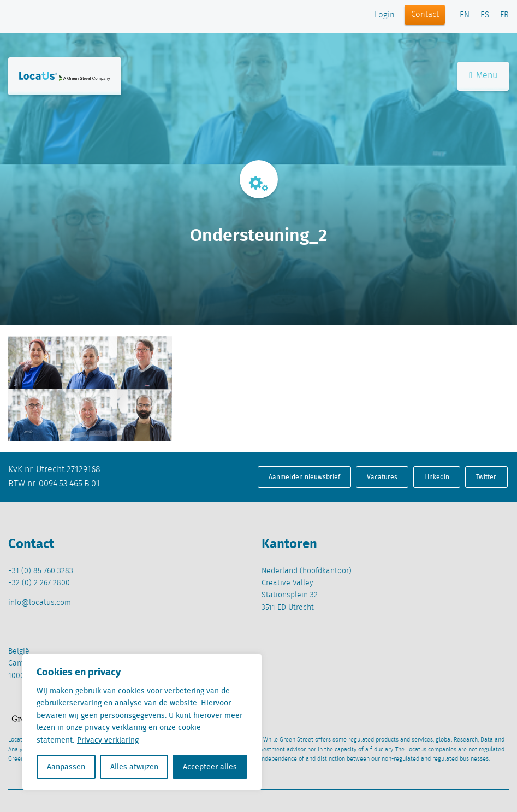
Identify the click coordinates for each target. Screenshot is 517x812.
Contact (425, 15)
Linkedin (437, 477)
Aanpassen (66, 767)
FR (504, 15)
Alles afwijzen (134, 767)
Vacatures (382, 477)
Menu (483, 76)
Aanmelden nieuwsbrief (304, 477)
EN (465, 15)
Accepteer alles (210, 767)
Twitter (486, 477)
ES (485, 15)
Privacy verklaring (108, 740)
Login (385, 15)
